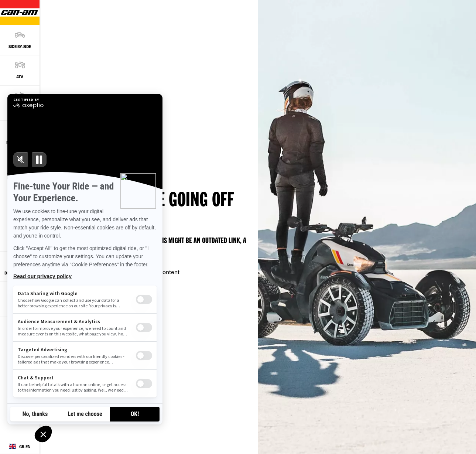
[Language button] (20, 447)
